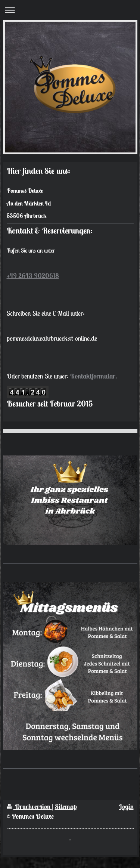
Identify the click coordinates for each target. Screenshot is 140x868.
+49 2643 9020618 (33, 276)
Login (126, 807)
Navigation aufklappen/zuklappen (70, 10)
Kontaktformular (93, 376)
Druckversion (29, 807)
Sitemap (66, 807)
